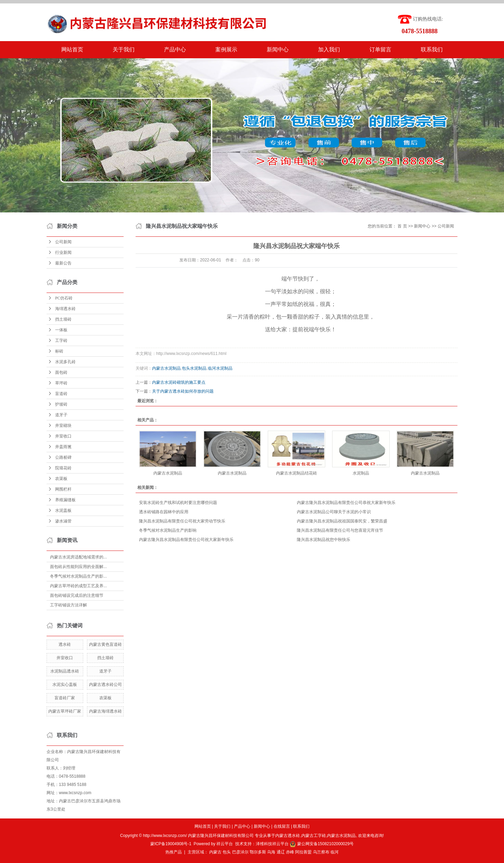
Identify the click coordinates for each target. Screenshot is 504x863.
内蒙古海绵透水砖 (105, 711)
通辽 (281, 852)
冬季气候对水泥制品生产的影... (78, 576)
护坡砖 (61, 404)
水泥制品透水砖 (65, 671)
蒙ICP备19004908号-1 (171, 844)
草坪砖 (61, 383)
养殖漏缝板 (65, 500)
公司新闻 (63, 242)
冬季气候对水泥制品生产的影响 (168, 530)
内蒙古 (215, 852)
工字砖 (61, 341)
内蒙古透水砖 (288, 836)
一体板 (61, 330)
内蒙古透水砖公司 (105, 685)
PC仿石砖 (64, 298)
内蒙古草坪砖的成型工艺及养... (78, 586)
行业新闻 (63, 252)
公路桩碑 (63, 457)
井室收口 (63, 436)
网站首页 (72, 50)
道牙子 (61, 415)
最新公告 (63, 263)
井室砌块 (63, 426)
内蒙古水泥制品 (166, 368)
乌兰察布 (321, 852)
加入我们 (329, 50)
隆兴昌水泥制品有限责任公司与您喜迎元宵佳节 (340, 530)
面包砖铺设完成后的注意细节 (77, 595)
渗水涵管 (63, 521)
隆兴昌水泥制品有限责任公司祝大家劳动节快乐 (182, 521)
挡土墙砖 (63, 319)
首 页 (402, 226)
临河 (335, 852)
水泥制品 (361, 473)
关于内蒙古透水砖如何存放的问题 (183, 391)
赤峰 (290, 852)
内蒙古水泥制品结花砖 (297, 473)
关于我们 (124, 50)
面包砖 (61, 372)
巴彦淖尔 (240, 852)
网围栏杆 (63, 489)
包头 (227, 852)
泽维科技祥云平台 (272, 844)
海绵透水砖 (65, 309)
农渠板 (61, 479)
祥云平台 (225, 844)
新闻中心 (278, 50)
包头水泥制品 (194, 368)
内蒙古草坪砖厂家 (65, 711)
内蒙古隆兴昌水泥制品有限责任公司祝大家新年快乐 (186, 540)
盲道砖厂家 (65, 698)
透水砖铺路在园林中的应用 (164, 512)
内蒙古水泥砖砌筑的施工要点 (179, 382)
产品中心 (175, 50)
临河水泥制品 (220, 368)
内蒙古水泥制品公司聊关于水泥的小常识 (334, 512)
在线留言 (282, 826)
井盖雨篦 (63, 447)
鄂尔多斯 (258, 852)
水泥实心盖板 (65, 685)
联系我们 (432, 50)
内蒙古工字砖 (314, 836)
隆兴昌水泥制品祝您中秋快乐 (324, 540)
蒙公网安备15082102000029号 (322, 844)
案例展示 (226, 50)
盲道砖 (61, 394)
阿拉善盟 (303, 852)
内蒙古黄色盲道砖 (105, 644)
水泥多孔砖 (65, 362)
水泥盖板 (63, 510)
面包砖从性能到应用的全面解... (78, 567)
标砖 (59, 351)
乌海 (271, 852)
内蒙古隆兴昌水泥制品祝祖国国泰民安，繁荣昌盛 (342, 521)
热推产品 (174, 852)
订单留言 (380, 50)
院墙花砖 (63, 468)
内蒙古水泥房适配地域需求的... (78, 557)
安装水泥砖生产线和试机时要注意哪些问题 (178, 503)
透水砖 (65, 644)
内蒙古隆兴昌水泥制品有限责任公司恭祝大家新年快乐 (346, 503)
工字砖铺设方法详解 (68, 605)
